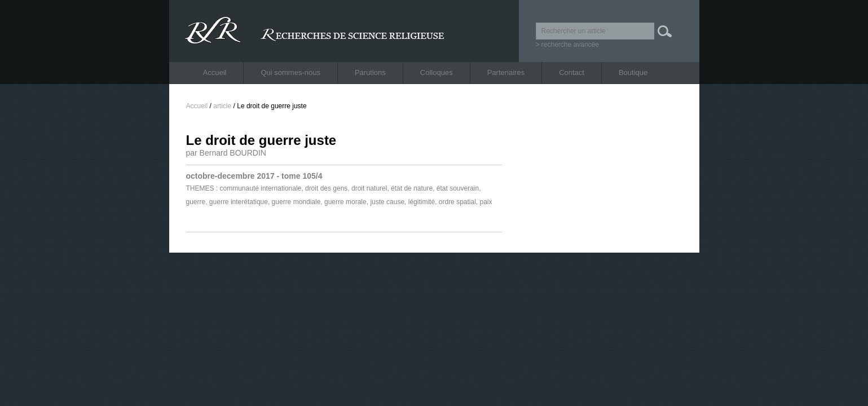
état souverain (458, 188)
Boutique (633, 72)
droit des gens (326, 188)
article (222, 106)
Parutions (370, 72)
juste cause (387, 202)
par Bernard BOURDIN (226, 153)
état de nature (412, 188)
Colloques (437, 72)
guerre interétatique (239, 202)
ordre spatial (457, 202)
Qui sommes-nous (290, 72)
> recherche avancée (567, 45)
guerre (196, 202)
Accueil (215, 72)
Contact (572, 72)
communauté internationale (261, 188)
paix (486, 202)
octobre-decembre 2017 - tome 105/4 (254, 176)
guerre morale (345, 202)
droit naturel (369, 188)
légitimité (422, 202)
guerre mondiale (296, 202)
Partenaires (506, 72)
